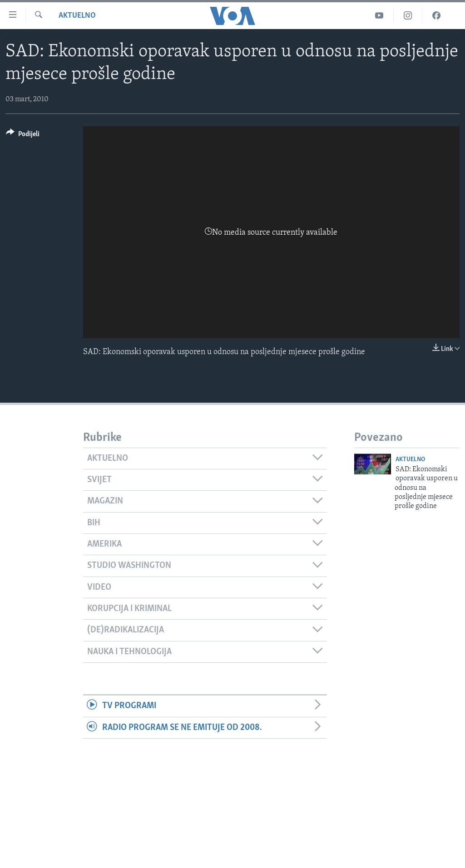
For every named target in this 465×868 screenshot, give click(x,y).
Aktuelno (77, 16)
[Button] (23, 136)
